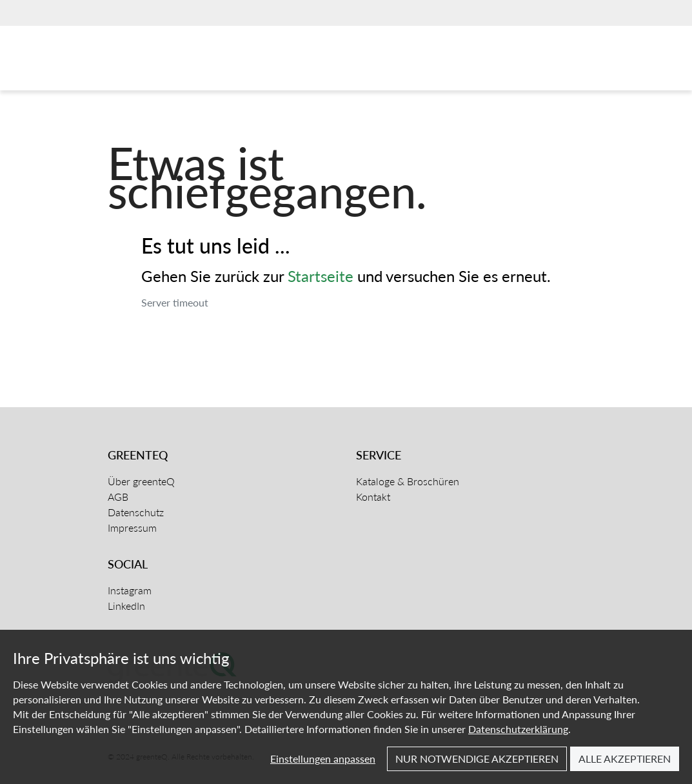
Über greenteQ (141, 481)
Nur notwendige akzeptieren (477, 759)
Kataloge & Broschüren (408, 481)
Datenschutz (136, 512)
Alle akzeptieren (625, 759)
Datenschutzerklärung (518, 729)
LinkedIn (126, 606)
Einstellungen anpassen (323, 759)
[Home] (170, 61)
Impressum (132, 528)
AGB (118, 497)
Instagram (130, 590)
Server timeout (175, 302)
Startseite (321, 276)
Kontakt (373, 497)
